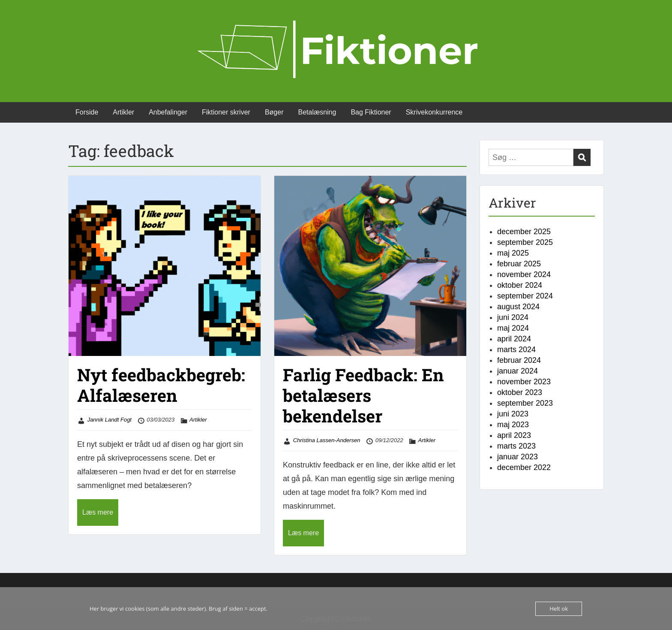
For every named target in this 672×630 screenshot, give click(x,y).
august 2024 (518, 307)
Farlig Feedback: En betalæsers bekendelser (363, 395)
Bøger (274, 112)
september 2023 (525, 403)
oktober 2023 (520, 392)
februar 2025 (519, 264)
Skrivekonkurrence (434, 112)
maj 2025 (513, 253)
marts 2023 (516, 446)
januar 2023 (517, 457)
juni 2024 (513, 317)
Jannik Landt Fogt (109, 420)
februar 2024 (519, 360)
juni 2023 (513, 414)
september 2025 (525, 242)
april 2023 (514, 435)
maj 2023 (513, 425)
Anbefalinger (168, 112)
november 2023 (524, 382)
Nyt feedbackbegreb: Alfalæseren (161, 385)
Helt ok (559, 609)
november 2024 (524, 274)
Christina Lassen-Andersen (327, 440)
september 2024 (525, 296)
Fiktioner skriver (226, 112)
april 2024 (514, 339)
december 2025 (524, 232)
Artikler (123, 112)
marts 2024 (516, 350)
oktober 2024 (520, 285)
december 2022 (524, 467)
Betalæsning (317, 112)
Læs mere (98, 512)
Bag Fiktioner (371, 112)
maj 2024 (513, 328)
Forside (87, 112)
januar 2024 (517, 371)
